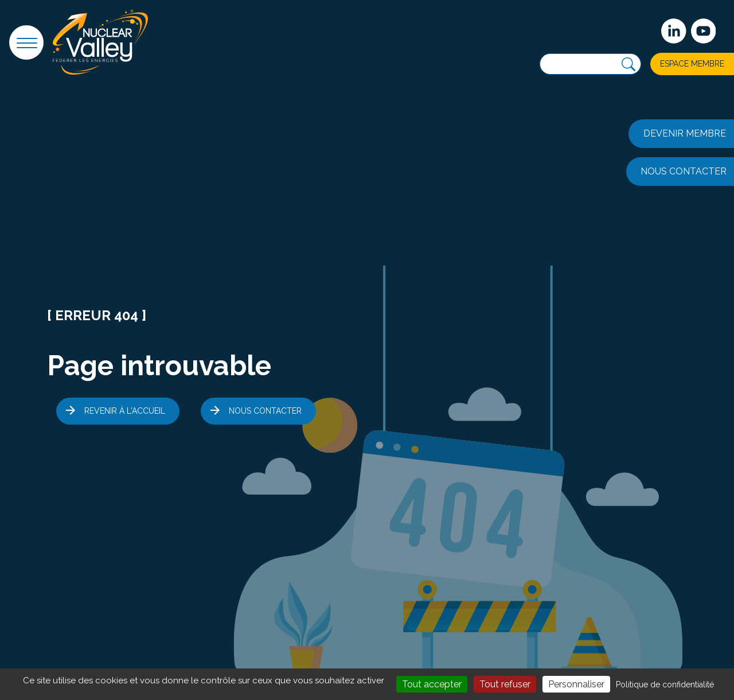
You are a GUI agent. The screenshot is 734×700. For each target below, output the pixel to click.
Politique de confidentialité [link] (665, 685)
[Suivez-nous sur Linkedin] (674, 31)
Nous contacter (265, 411)
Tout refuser (505, 684)
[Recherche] (628, 65)
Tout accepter (432, 684)
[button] (26, 42)
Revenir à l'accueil (125, 411)
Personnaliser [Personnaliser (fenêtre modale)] (576, 684)
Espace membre (692, 64)
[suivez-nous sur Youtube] (704, 31)
